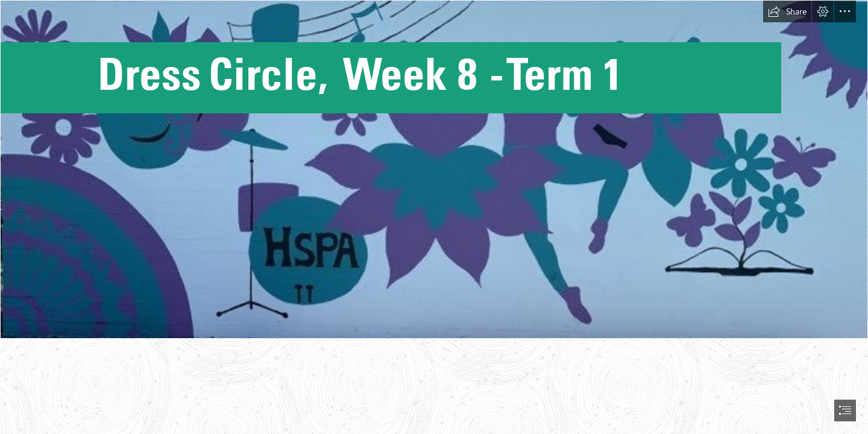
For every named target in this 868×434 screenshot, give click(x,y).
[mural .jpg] (434, 169)
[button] (787, 11)
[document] (434, 217)
